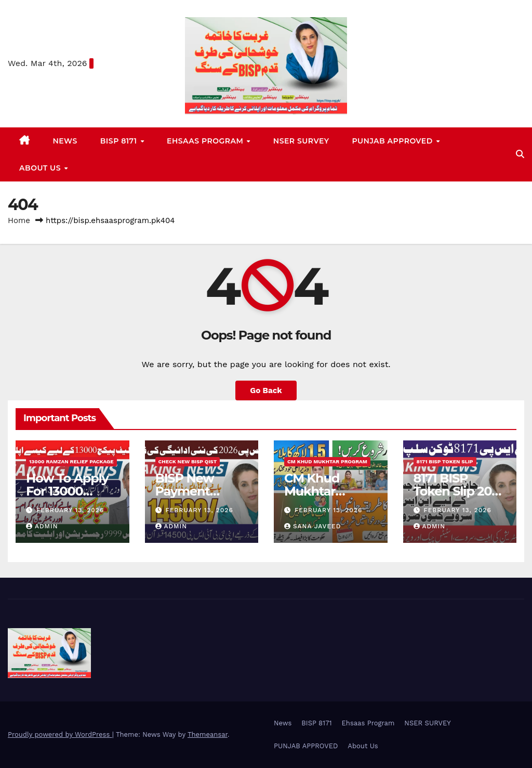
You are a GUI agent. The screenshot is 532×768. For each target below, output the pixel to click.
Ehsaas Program (206, 141)
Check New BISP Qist (188, 461)
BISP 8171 (120, 141)
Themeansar (208, 734)
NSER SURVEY (301, 141)
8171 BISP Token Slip (445, 461)
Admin (42, 526)
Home (19, 220)
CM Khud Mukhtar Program (327, 461)
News (65, 141)
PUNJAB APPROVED (394, 141)
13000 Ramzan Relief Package (71, 461)
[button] (520, 154)
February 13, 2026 (70, 510)
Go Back (266, 390)
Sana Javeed (312, 526)
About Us (41, 168)
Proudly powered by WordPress (60, 734)
